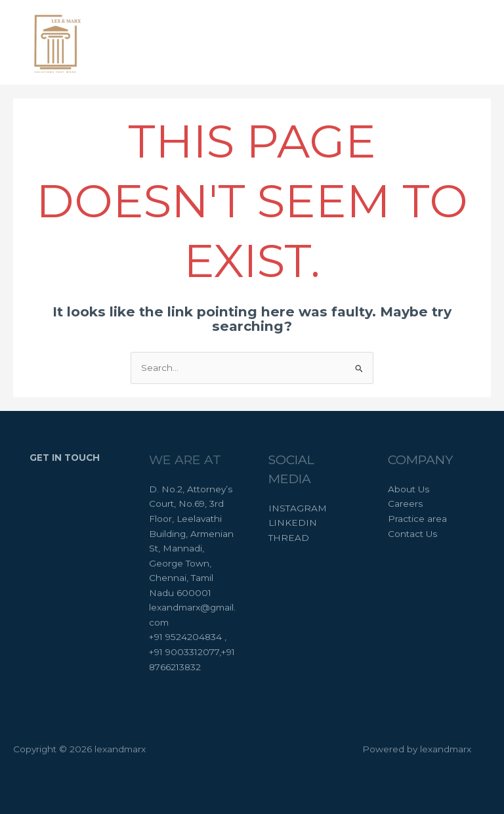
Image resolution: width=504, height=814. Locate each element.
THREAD (289, 538)
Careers (405, 503)
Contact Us (412, 534)
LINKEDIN (293, 523)
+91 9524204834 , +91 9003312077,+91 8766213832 (192, 652)
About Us (409, 489)
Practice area (417, 519)
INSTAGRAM (298, 508)
